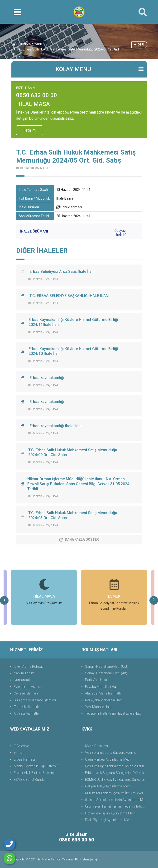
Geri (139, 44)
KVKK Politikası (96, 746)
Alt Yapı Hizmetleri (27, 713)
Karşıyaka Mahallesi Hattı (104, 700)
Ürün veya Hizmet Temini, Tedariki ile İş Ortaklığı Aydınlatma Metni (117, 806)
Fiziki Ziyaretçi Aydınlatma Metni (109, 820)
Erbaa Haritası (24, 759)
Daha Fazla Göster (79, 539)
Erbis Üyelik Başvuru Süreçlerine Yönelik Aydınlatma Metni (117, 773)
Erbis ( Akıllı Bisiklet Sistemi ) (35, 773)
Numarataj (22, 680)
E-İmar (19, 753)
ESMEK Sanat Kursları (30, 780)
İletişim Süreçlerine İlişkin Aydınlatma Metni (117, 800)
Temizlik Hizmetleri (28, 707)
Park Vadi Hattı (96, 680)
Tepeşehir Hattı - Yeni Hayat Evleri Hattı (113, 713)
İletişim (30, 130)
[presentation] (4, 600)
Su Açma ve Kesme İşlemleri (35, 700)
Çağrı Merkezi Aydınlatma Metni (108, 759)
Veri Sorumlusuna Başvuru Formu (111, 753)
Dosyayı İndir (120, 232)
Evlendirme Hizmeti (28, 687)
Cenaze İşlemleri (26, 693)
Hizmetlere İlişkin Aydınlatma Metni (111, 813)
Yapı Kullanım (24, 673)
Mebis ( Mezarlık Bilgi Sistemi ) (36, 766)
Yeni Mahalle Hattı (98, 707)
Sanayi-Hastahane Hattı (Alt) (106, 673)
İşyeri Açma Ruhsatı (29, 667)
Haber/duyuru (32, 44)
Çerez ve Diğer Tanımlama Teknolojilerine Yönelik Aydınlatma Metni (117, 766)
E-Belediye (21, 746)
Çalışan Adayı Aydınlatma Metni (108, 786)
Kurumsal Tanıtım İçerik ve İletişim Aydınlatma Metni (117, 793)
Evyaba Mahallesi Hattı (102, 687)
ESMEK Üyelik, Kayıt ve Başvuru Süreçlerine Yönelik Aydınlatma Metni (117, 780)
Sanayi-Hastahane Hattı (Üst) (107, 667)
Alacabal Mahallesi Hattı (103, 693)
